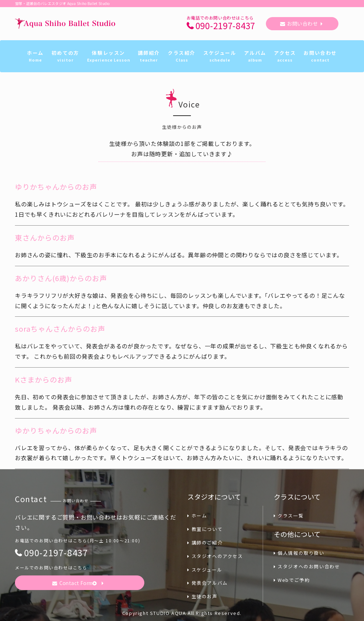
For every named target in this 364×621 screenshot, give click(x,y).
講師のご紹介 (205, 543)
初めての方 (65, 56)
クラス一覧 (289, 515)
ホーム (35, 56)
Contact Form (76, 583)
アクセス (285, 56)
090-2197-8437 (225, 26)
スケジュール (220, 56)
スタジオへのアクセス (215, 556)
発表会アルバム (208, 583)
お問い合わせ (302, 23)
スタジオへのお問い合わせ (307, 566)
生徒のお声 (202, 596)
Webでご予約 (292, 580)
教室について (205, 529)
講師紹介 (149, 56)
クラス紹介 (182, 56)
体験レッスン (109, 56)
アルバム (255, 56)
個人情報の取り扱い (299, 553)
